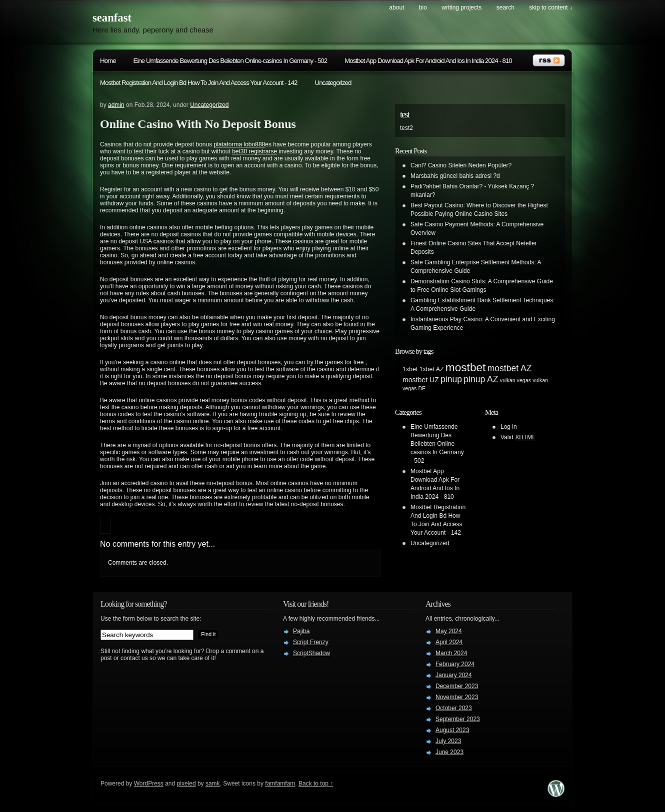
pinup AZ (481, 379)
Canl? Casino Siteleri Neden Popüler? (461, 165)
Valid (518, 437)
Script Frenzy (311, 642)
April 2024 (449, 642)
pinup (451, 379)
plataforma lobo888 (239, 144)
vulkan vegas (515, 380)
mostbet (466, 367)
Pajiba (301, 631)
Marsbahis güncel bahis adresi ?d (455, 176)
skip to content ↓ (551, 7)
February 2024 (455, 664)
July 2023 (448, 741)
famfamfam (280, 784)
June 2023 (449, 752)
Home (108, 61)
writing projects (461, 7)
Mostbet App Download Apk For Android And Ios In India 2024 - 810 (428, 61)
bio (423, 7)
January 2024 (454, 675)
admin (116, 105)
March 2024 (451, 653)
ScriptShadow (311, 653)
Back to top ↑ (316, 784)
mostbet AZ (510, 368)
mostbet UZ (421, 380)
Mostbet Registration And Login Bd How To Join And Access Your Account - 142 (199, 83)
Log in (509, 427)
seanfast (112, 18)
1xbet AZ (432, 369)
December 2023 (457, 686)
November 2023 (457, 697)
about (396, 7)
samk (213, 784)
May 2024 (449, 631)
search (505, 7)
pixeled (186, 784)
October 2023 (454, 708)
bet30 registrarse (254, 151)
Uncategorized (333, 83)
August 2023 (452, 730)
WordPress (149, 784)
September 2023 (458, 719)
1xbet (410, 369)
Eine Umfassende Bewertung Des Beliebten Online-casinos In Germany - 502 (230, 61)
